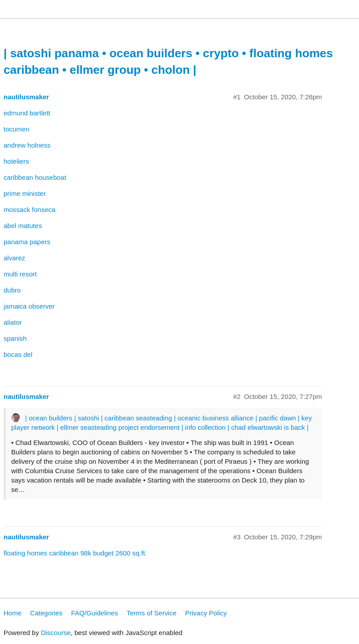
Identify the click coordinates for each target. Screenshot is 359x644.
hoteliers (16, 161)
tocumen (17, 129)
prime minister (25, 193)
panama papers (27, 242)
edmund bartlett (27, 113)
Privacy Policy (206, 613)
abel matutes (23, 226)
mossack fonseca (30, 210)
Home (13, 613)
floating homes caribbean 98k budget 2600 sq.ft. (75, 553)
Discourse (56, 633)
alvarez (14, 258)
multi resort (20, 274)
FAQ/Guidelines (95, 613)
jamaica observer (29, 306)
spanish (15, 338)
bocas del (18, 354)
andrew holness (27, 145)
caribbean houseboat (35, 177)
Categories (46, 613)
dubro (12, 290)
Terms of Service (152, 613)
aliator (13, 322)
